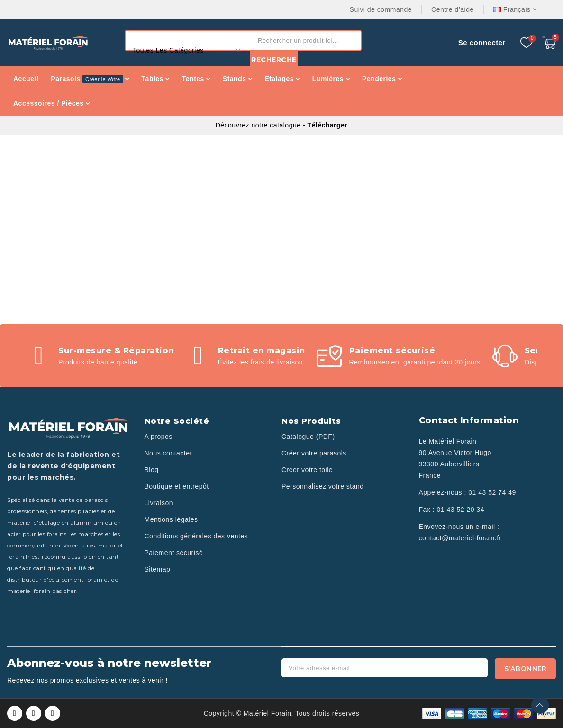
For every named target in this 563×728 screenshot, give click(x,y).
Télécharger (327, 125)
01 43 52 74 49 (492, 492)
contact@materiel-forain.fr (460, 538)
